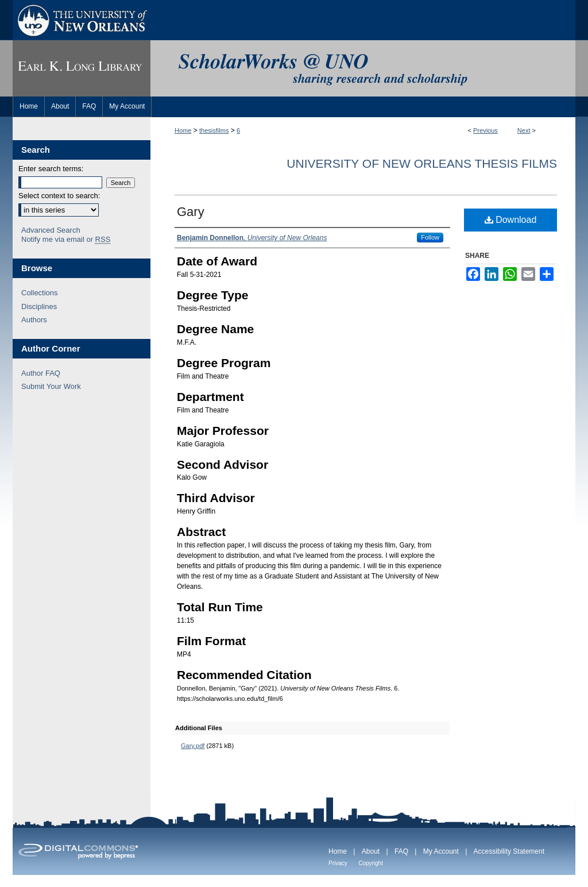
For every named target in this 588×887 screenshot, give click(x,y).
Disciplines (39, 306)
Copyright (371, 863)
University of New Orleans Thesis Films (422, 163)
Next (524, 130)
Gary (191, 212)
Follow (430, 237)
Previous (486, 130)
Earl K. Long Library (82, 68)
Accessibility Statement (509, 851)
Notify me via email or (66, 240)
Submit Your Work (51, 386)
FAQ (401, 851)
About (371, 851)
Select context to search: (59, 196)
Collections (40, 293)
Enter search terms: (51, 169)
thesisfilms (214, 130)
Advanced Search (51, 230)
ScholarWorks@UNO (363, 68)
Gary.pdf (193, 746)
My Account (441, 851)
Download (511, 220)
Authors (34, 320)
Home (183, 130)
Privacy (338, 863)
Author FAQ (41, 373)
